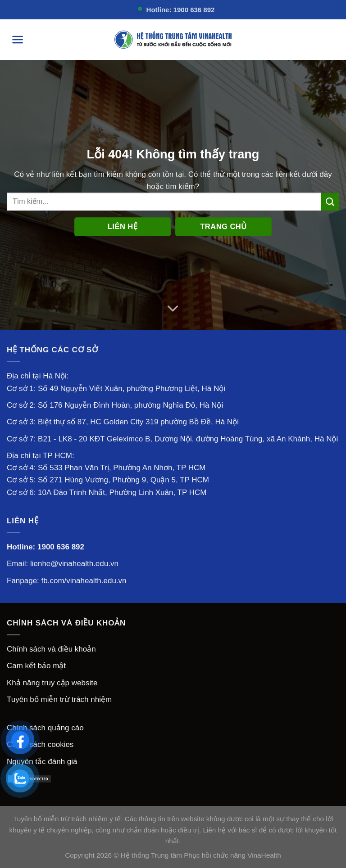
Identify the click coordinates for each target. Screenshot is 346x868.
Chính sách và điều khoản (51, 649)
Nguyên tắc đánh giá (42, 762)
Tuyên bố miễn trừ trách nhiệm (59, 699)
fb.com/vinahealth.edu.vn (84, 581)
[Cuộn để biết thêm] (173, 309)
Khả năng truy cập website (52, 683)
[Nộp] (330, 202)
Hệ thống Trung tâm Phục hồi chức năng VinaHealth (201, 855)
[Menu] (18, 40)
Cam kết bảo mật (36, 666)
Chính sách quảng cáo (45, 728)
